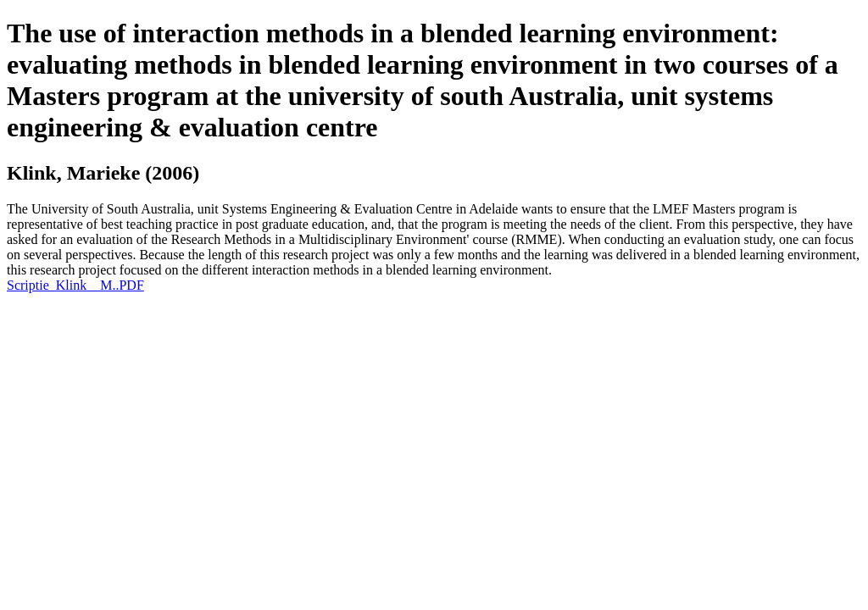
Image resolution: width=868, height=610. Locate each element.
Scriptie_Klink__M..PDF (75, 285)
